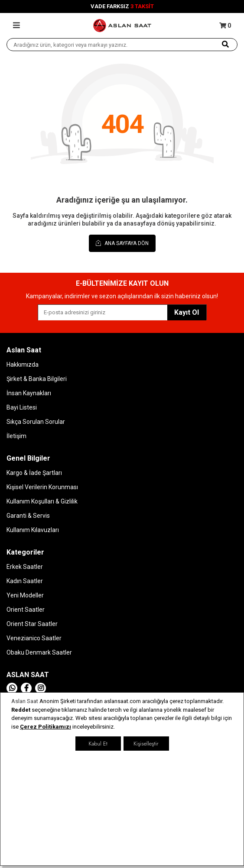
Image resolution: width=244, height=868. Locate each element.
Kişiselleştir (146, 744)
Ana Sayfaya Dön (122, 243)
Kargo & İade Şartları (34, 473)
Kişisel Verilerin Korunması (42, 487)
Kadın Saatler (25, 581)
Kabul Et (98, 744)
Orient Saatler (26, 610)
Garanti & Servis (28, 516)
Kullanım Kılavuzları (33, 530)
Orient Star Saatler (32, 624)
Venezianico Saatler (34, 638)
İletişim (16, 436)
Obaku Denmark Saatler (39, 652)
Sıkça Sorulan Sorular (36, 422)
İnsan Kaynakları (29, 393)
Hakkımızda (23, 365)
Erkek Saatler (25, 567)
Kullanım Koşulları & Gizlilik (42, 501)
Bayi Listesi (22, 407)
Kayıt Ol (187, 312)
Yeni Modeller (25, 595)
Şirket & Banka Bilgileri (37, 379)
